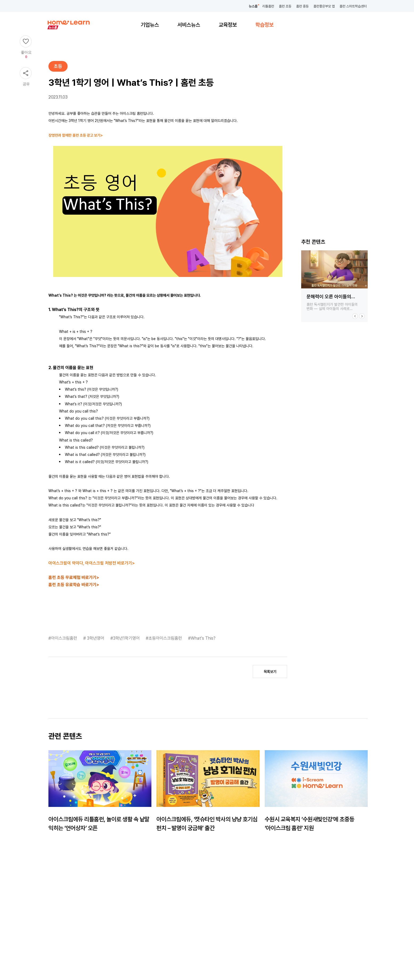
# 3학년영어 (94, 638)
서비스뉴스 (189, 25)
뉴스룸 (253, 6)
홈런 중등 (302, 6)
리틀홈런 (268, 6)
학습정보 (264, 25)
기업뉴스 (150, 25)
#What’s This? (202, 638)
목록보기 (270, 672)
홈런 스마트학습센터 (353, 6)
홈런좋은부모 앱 (324, 6)
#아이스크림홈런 (63, 638)
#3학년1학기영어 (126, 638)
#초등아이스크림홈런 (164, 638)
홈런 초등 (285, 6)
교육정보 (228, 25)
